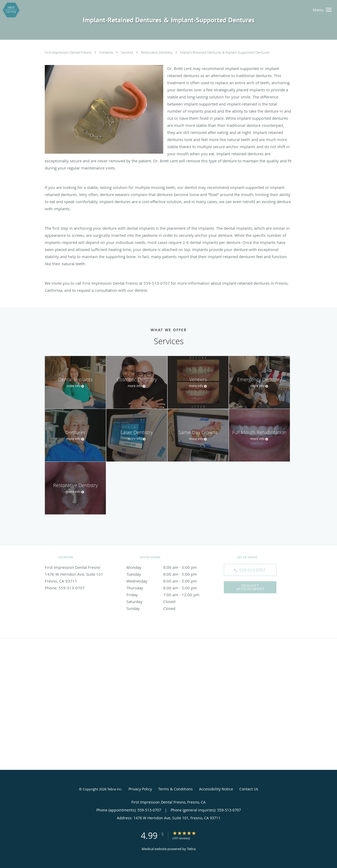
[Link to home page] (10, 10)
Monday (167, 567)
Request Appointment (250, 587)
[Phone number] (250, 570)
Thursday (167, 588)
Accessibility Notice (216, 789)
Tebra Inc (114, 789)
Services (127, 52)
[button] (329, 10)
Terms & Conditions (175, 789)
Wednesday (167, 581)
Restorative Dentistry (157, 52)
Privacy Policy (140, 789)
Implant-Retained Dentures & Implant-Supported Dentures (225, 52)
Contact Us (249, 789)
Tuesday (167, 574)
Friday (167, 595)
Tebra (191, 849)
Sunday (167, 608)
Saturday (167, 601)
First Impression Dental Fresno (69, 52)
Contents (107, 52)
